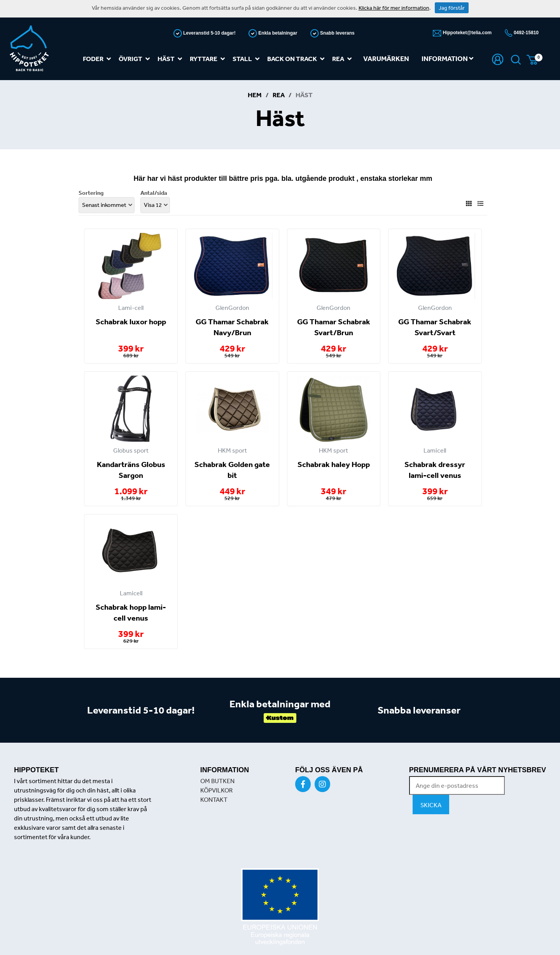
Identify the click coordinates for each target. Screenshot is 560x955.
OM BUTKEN (217, 781)
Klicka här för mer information (394, 8)
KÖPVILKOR (216, 790)
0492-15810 (526, 33)
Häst (171, 59)
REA (343, 59)
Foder (98, 59)
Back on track (297, 59)
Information (447, 59)
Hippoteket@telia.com (466, 33)
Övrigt (136, 59)
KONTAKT (214, 799)
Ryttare (209, 59)
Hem (255, 95)
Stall (248, 59)
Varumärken (386, 59)
